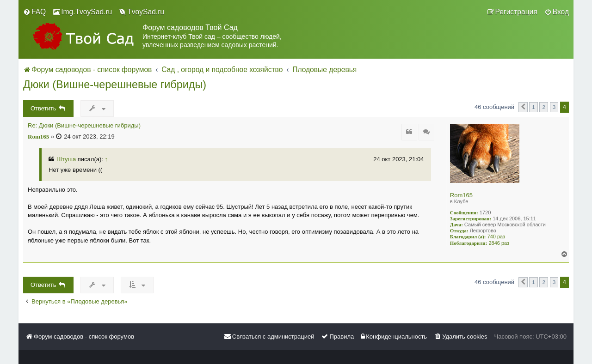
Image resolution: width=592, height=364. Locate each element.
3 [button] (554, 107)
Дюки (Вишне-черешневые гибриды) (115, 85)
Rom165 (461, 195)
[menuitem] (34, 12)
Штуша (66, 159)
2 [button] (544, 107)
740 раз (496, 237)
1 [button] (533, 107)
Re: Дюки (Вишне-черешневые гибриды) (84, 126)
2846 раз (499, 243)
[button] (523, 107)
